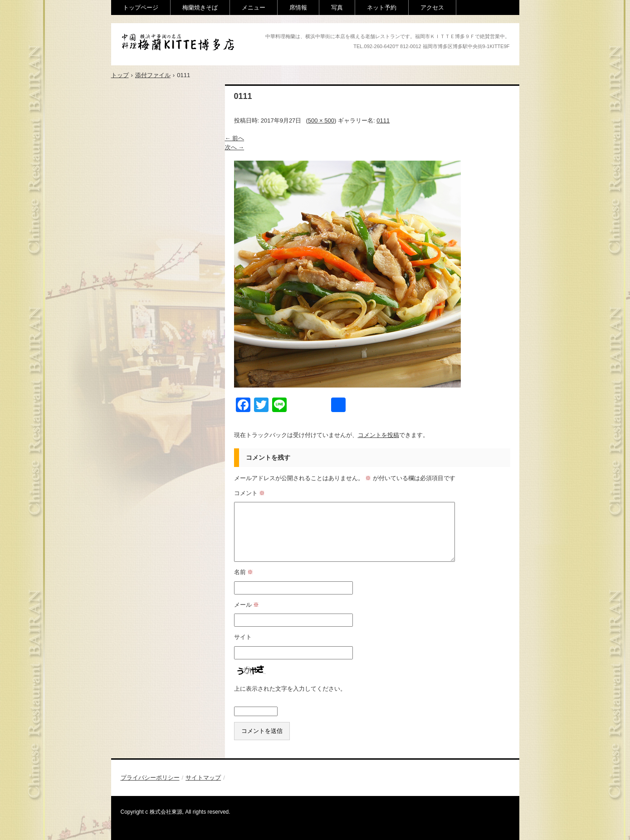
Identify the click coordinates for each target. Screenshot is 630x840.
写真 (337, 7)
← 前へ (235, 138)
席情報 (298, 7)
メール (247, 605)
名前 (244, 572)
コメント (250, 493)
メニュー (254, 7)
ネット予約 (382, 7)
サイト (243, 637)
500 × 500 (321, 120)
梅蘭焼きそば (200, 7)
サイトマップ (203, 778)
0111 (383, 120)
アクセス (432, 7)
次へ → (235, 147)
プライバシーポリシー (150, 778)
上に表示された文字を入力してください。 (290, 689)
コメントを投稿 (378, 435)
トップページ (141, 7)
